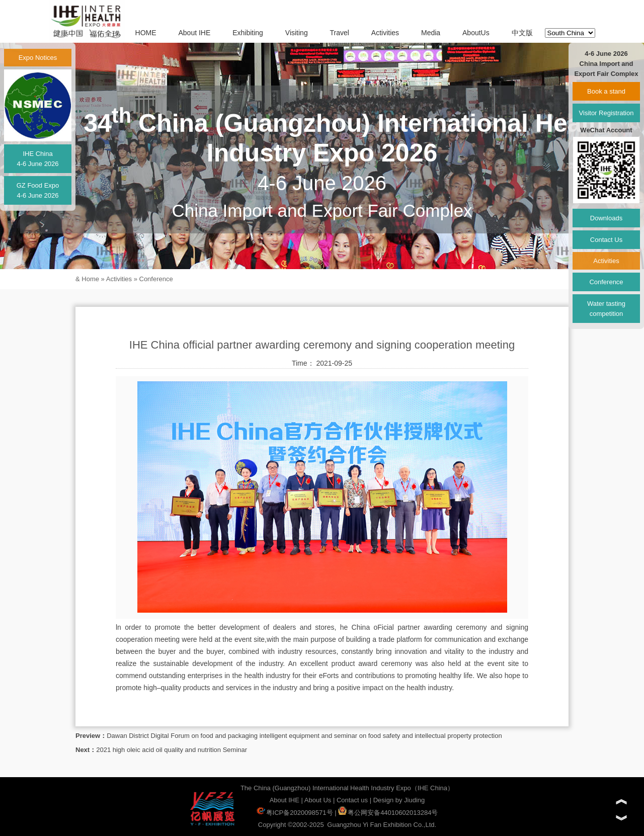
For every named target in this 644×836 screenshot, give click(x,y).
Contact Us (606, 240)
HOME (146, 33)
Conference (156, 279)
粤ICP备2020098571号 (295, 813)
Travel (340, 33)
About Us (318, 800)
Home (90, 279)
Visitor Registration (607, 113)
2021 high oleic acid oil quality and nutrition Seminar (172, 750)
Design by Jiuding (399, 800)
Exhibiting (248, 33)
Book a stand (606, 91)
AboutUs (476, 33)
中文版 (522, 33)
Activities (385, 33)
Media (431, 33)
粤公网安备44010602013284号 (388, 813)
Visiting (297, 33)
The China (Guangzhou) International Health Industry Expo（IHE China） (347, 788)
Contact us (352, 800)
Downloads (606, 218)
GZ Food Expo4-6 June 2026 (38, 190)
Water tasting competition (606, 309)
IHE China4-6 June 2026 (37, 159)
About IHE (194, 33)
